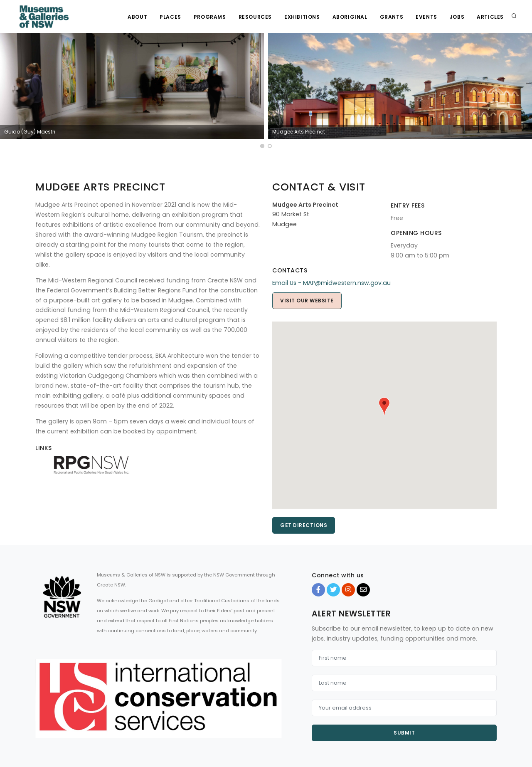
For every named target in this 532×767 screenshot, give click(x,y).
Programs (210, 17)
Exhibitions (302, 17)
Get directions (304, 525)
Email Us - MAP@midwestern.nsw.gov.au (331, 283)
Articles (490, 17)
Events (426, 17)
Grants (392, 17)
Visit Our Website (307, 301)
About (137, 17)
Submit (404, 733)
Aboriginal (350, 17)
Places (170, 17)
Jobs (457, 17)
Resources (255, 17)
